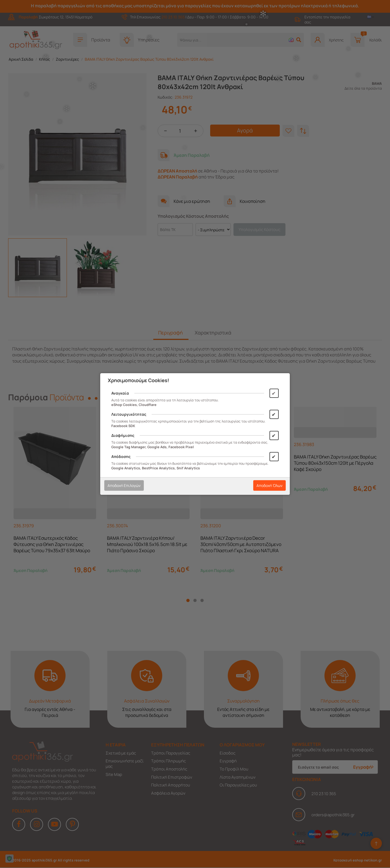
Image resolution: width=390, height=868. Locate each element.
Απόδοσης (121, 456)
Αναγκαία (120, 393)
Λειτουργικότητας (129, 414)
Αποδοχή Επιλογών (124, 485)
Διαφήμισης (123, 435)
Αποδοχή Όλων (269, 485)
